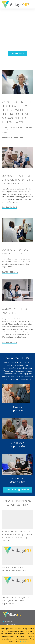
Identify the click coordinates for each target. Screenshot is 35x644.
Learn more (24, 642)
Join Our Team (17, 53)
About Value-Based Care (12, 138)
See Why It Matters (10, 272)
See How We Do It (9, 207)
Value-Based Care (11, 624)
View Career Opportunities (17, 490)
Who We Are (9, 622)
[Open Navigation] (33, 4)
